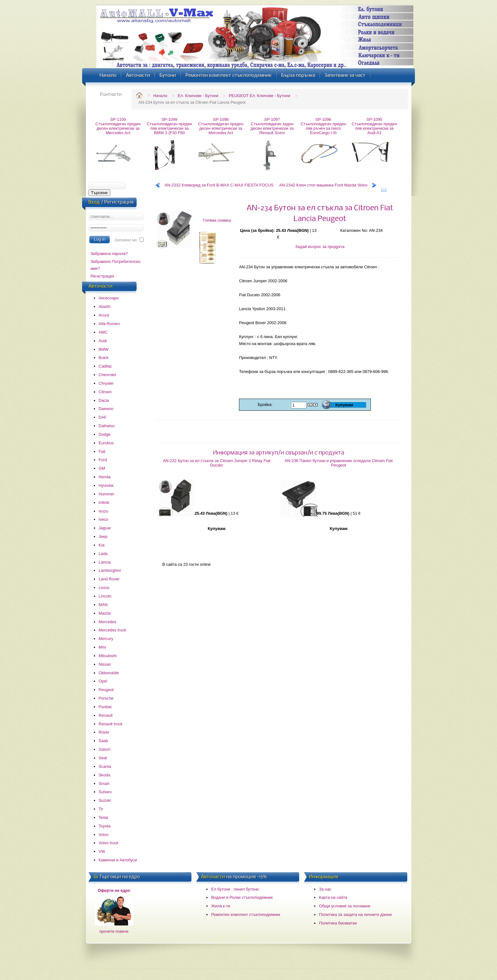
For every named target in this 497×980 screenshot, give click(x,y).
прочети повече (114, 931)
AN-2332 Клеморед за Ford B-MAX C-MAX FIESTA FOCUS (219, 185)
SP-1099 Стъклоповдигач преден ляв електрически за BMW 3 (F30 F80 (169, 126)
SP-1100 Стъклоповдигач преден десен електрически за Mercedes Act (118, 126)
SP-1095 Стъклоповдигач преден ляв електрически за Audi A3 (374, 126)
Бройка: (266, 405)
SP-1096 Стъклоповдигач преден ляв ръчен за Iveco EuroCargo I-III (323, 126)
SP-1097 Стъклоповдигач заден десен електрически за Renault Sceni (272, 126)
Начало (160, 96)
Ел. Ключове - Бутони (198, 96)
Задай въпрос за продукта (320, 247)
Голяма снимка (217, 220)
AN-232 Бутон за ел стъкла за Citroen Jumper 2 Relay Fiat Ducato (217, 463)
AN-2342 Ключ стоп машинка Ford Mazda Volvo (323, 185)
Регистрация (102, 276)
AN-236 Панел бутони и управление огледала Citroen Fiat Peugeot (339, 463)
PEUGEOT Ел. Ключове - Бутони (260, 96)
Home (139, 95)
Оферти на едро (114, 890)
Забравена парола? (109, 254)
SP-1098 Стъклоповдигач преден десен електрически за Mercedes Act (221, 126)
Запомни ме (126, 240)
